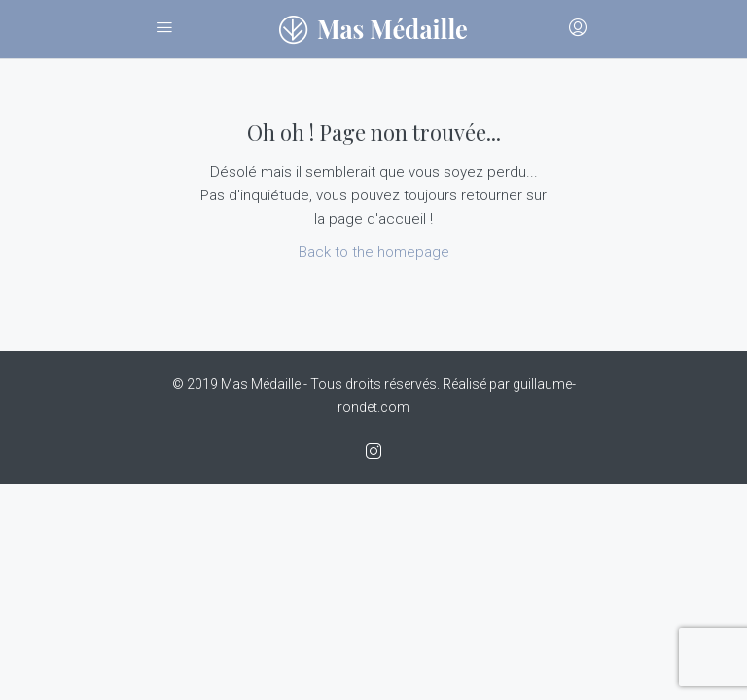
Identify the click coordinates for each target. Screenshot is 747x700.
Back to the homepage (374, 252)
